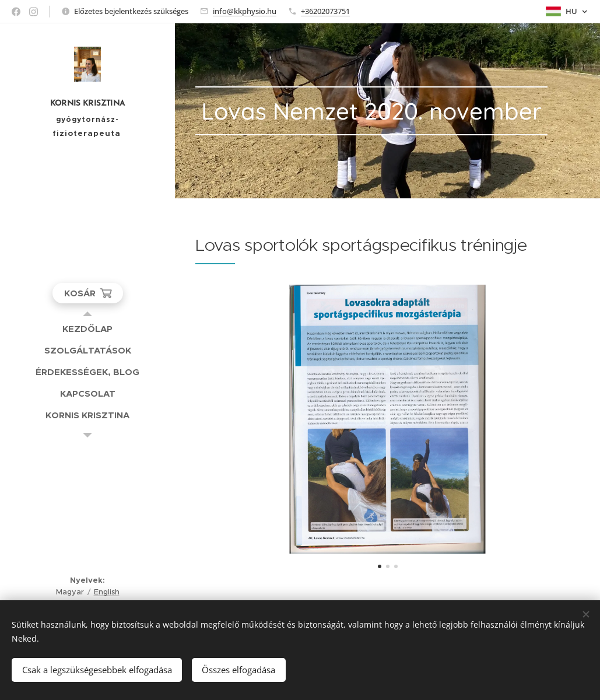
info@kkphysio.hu (245, 11)
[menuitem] (87, 329)
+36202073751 (325, 11)
